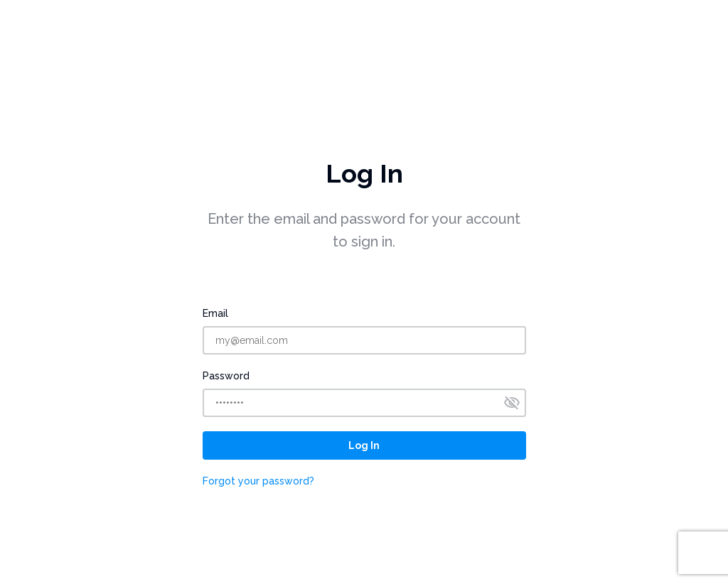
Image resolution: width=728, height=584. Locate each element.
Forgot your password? (258, 481)
